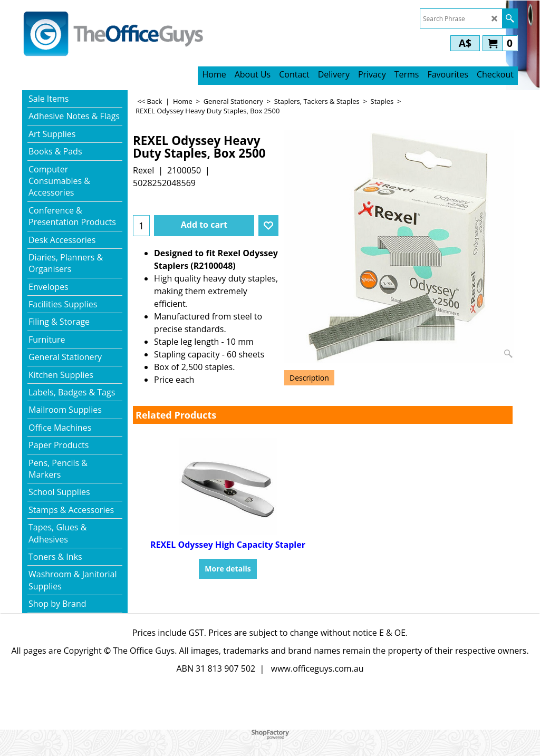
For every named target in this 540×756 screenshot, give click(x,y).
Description (309, 378)
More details (228, 569)
